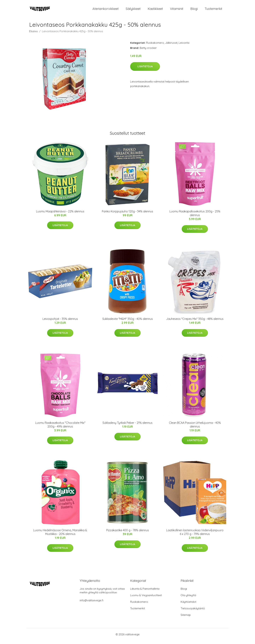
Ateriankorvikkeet (106, 11)
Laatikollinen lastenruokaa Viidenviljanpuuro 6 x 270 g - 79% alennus (195, 536)
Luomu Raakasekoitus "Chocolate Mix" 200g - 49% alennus (60, 428)
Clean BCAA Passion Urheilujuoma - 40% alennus (195, 428)
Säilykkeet (133, 11)
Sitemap (186, 618)
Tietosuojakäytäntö (193, 612)
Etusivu (33, 35)
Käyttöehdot (188, 605)
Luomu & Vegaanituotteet (146, 599)
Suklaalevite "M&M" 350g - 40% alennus (128, 322)
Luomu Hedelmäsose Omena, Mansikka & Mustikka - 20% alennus (60, 536)
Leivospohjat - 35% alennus (60, 322)
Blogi (194, 11)
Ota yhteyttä (188, 599)
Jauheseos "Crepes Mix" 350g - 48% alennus (195, 322)
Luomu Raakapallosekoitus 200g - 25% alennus (195, 217)
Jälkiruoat (171, 46)
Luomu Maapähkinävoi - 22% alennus (60, 215)
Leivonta (184, 46)
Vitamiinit (177, 11)
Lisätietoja (145, 70)
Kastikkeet (155, 11)
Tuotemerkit (213, 11)
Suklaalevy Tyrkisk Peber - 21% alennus (127, 426)
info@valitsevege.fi (92, 604)
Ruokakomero (155, 46)
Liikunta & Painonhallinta (145, 592)
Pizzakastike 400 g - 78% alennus (128, 534)
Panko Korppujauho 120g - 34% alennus (127, 215)
